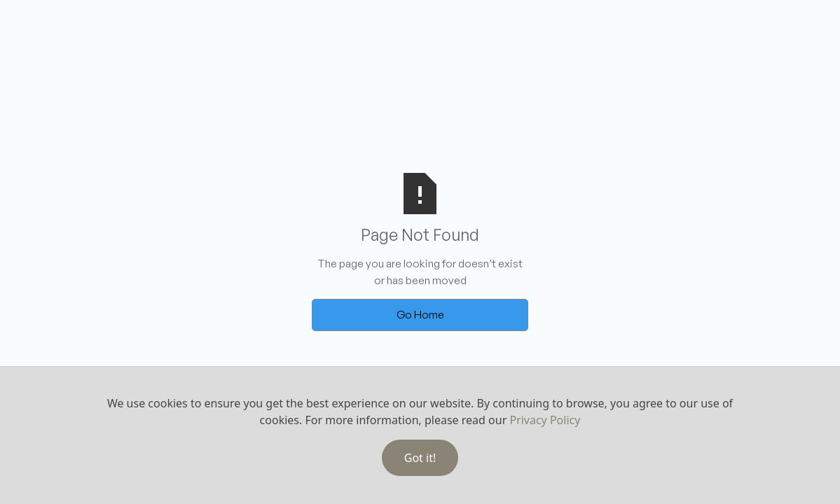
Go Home (420, 314)
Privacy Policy (545, 420)
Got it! (420, 458)
